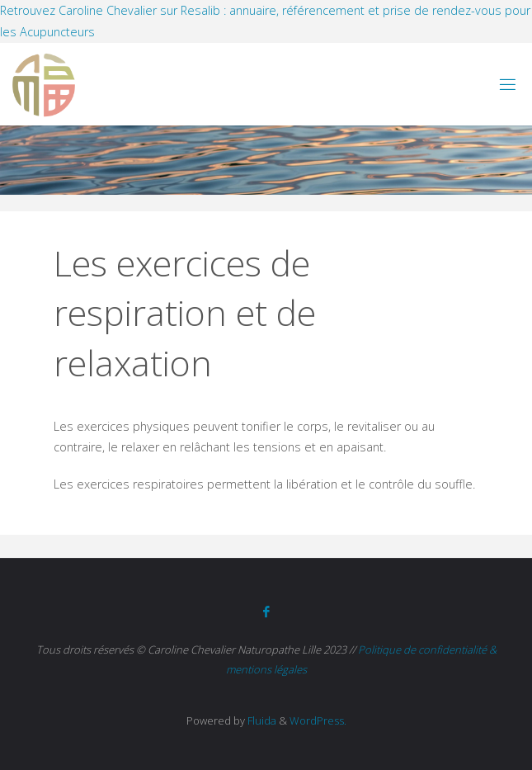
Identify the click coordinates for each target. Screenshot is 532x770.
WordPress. (318, 720)
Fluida (261, 720)
